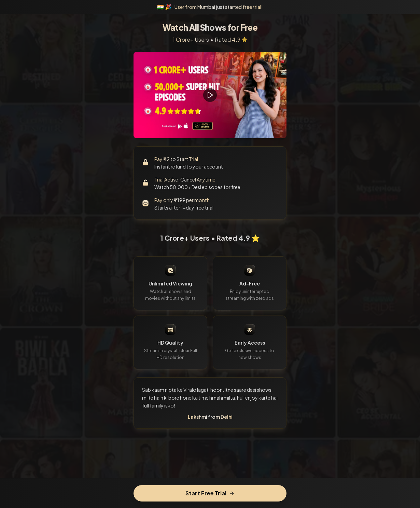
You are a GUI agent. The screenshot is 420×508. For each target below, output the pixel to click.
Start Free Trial (210, 493)
